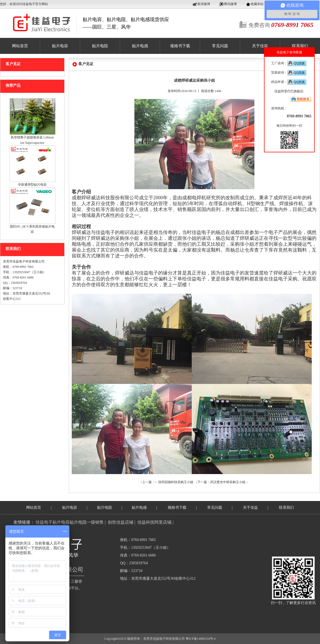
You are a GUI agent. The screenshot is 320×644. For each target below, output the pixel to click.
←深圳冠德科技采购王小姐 (174, 482)
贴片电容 (60, 46)
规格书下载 (180, 46)
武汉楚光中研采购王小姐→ (229, 482)
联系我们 (300, 46)
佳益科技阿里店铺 (154, 522)
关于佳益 (260, 46)
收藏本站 (257, 4)
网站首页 (20, 46)
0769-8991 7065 (299, 116)
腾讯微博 (230, 4)
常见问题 (220, 46)
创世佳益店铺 (121, 522)
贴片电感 (140, 46)
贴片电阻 (100, 46)
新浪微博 (204, 4)
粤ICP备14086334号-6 (201, 639)
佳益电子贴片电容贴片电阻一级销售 (70, 522)
